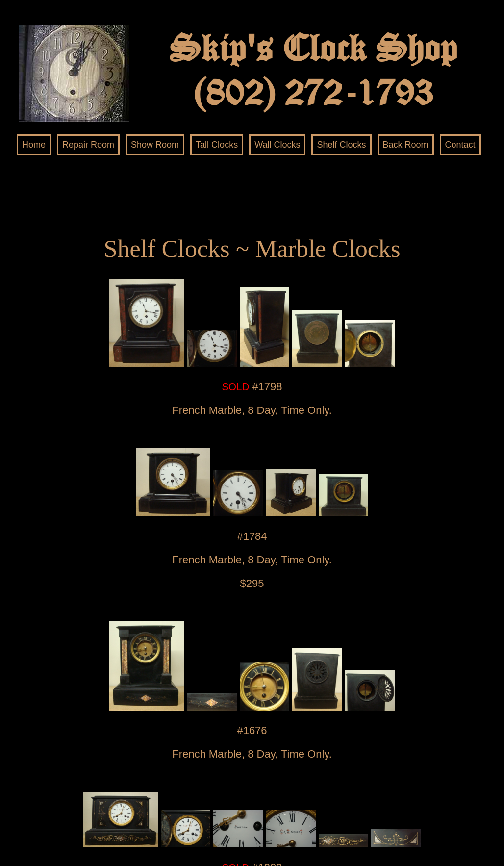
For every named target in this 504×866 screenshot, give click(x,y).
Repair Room (88, 145)
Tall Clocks (217, 145)
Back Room (406, 145)
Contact (460, 145)
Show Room (155, 145)
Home (34, 145)
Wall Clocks (277, 145)
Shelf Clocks (341, 145)
